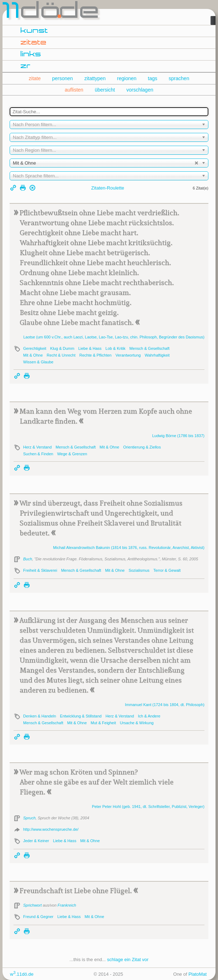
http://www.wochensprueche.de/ (51, 829)
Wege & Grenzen (72, 454)
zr (26, 66)
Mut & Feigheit (103, 723)
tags (152, 78)
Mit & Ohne (33, 355)
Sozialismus (139, 570)
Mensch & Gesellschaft (149, 348)
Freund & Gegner (38, 917)
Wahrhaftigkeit (157, 355)
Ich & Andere (149, 716)
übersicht (105, 90)
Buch (28, 559)
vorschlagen (140, 90)
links (31, 55)
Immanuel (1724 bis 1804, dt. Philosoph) (165, 705)
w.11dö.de (22, 974)
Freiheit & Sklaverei (40, 570)
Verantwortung (128, 355)
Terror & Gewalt (167, 570)
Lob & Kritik (115, 348)
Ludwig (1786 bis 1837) (178, 436)
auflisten (74, 90)
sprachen (179, 78)
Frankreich (67, 905)
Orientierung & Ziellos (142, 447)
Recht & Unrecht (61, 355)
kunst (34, 31)
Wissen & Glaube (38, 362)
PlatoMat (198, 974)
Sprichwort (32, 905)
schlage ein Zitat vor (128, 960)
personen (62, 78)
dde (51, 12)
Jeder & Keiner (36, 841)
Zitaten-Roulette (108, 188)
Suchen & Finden (38, 454)
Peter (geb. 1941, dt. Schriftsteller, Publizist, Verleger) (148, 807)
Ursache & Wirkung (137, 723)
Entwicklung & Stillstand (81, 716)
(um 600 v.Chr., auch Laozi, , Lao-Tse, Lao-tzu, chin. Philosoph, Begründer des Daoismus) (114, 337)
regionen (127, 78)
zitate (34, 43)
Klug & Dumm (62, 348)
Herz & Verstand (37, 447)
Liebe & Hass (90, 348)
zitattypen (95, 78)
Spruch (29, 818)
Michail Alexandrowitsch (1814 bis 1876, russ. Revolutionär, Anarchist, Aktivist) (129, 548)
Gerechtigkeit (35, 348)
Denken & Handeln (40, 716)
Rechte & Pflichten (96, 355)
